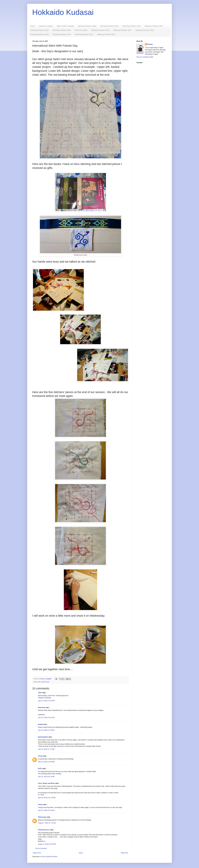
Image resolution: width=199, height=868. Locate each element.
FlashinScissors (44, 830)
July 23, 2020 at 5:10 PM (46, 777)
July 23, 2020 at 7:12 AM (46, 749)
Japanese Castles (46, 26)
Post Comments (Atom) (49, 857)
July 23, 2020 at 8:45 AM (46, 762)
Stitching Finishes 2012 (106, 34)
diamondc (42, 708)
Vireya (40, 756)
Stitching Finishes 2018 (100, 30)
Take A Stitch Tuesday (65, 26)
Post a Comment (41, 848)
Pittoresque (42, 817)
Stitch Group (45, 682)
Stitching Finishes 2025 (109, 26)
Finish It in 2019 (81, 30)
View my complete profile (145, 57)
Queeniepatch (43, 737)
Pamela (150, 44)
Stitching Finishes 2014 (62, 34)
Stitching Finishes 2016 (145, 30)
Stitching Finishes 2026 (87, 26)
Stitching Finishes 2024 (131, 26)
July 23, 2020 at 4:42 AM (46, 701)
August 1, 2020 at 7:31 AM (47, 823)
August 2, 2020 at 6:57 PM (47, 844)
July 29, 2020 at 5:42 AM (46, 810)
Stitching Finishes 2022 (154, 26)
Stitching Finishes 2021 (40, 30)
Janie (40, 693)
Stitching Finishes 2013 (84, 34)
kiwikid (40, 724)
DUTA (40, 769)
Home (33, 26)
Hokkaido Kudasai (63, 12)
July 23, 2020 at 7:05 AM (46, 730)
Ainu (39, 682)
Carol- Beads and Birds (46, 783)
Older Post (124, 853)
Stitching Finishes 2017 (122, 30)
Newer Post (37, 853)
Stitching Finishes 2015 (40, 34)
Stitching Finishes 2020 (62, 30)
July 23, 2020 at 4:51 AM (46, 718)
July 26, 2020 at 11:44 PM (47, 798)
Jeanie (40, 805)
